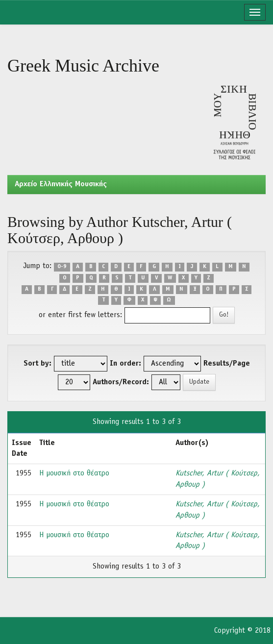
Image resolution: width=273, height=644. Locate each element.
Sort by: (37, 364)
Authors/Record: (121, 382)
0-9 (62, 267)
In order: (125, 364)
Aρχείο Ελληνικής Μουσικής (61, 184)
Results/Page (227, 364)
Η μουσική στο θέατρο (74, 473)
